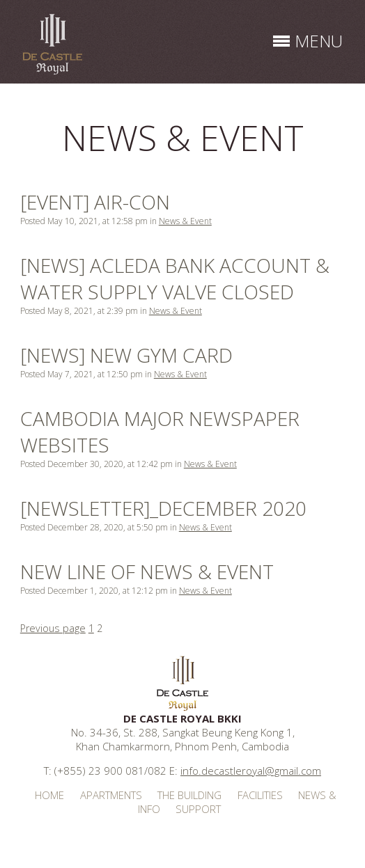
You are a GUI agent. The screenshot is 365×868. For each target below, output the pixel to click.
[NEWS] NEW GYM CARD (126, 355)
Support (198, 809)
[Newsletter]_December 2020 (163, 508)
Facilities (260, 795)
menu (319, 41)
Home (49, 795)
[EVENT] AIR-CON (95, 202)
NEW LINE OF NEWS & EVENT (147, 571)
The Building (189, 795)
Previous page (53, 628)
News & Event (185, 221)
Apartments (111, 795)
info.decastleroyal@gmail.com (251, 771)
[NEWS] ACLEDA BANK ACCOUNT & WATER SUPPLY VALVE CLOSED (175, 278)
